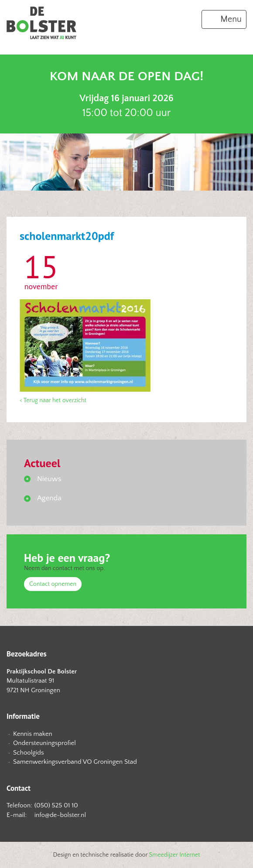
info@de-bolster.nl (60, 815)
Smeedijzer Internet (175, 855)
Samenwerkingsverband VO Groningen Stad (75, 762)
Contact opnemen (53, 584)
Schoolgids (29, 753)
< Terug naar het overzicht (53, 400)
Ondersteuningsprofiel (44, 743)
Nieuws (49, 479)
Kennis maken (33, 734)
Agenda (49, 498)
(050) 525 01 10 (56, 805)
